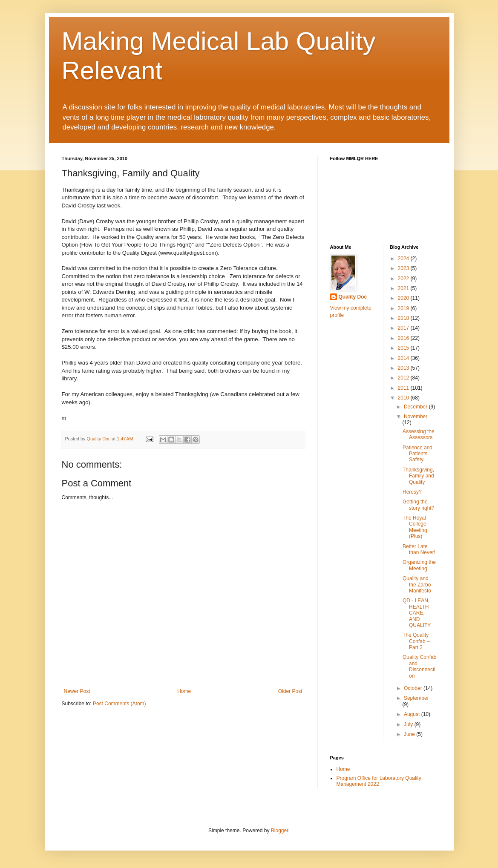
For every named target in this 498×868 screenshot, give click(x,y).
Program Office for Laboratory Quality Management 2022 (379, 781)
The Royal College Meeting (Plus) (415, 527)
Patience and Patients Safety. (417, 454)
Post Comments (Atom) (119, 704)
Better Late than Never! (419, 549)
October (414, 688)
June (410, 734)
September (416, 698)
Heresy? (412, 492)
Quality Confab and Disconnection (419, 666)
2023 (404, 268)
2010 (404, 398)
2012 (404, 378)
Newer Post (77, 691)
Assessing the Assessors (419, 434)
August (413, 714)
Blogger (280, 831)
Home (184, 691)
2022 (404, 279)
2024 (404, 259)
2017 (404, 328)
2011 (404, 388)
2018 (404, 318)
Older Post (290, 691)
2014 (404, 358)
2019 (404, 308)
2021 (404, 288)
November (416, 417)
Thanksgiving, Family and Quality (418, 476)
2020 (404, 298)
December (416, 407)
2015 (404, 348)
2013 (404, 368)
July (409, 724)
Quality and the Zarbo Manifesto (417, 585)
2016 (404, 338)
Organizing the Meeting (419, 565)
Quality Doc (353, 297)
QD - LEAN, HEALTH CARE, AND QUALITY (417, 613)
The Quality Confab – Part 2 (416, 641)
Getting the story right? (418, 505)
